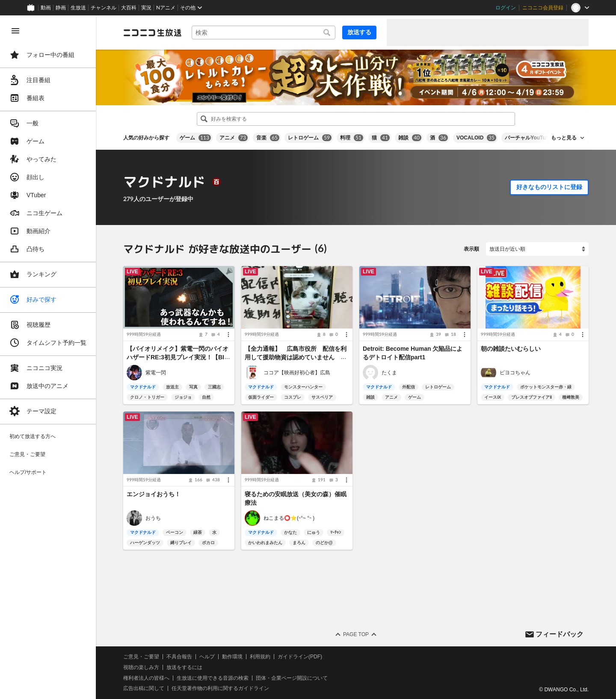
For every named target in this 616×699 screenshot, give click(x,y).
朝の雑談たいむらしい (511, 349)
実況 (146, 8)
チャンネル (104, 8)
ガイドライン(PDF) (300, 657)
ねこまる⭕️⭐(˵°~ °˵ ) (289, 518)
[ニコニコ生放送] (152, 33)
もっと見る (564, 138)
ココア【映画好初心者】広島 (297, 373)
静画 (61, 8)
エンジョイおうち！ (154, 494)
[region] (48, 357)
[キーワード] (264, 33)
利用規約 (260, 657)
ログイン (506, 8)
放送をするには (184, 667)
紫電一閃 (156, 373)
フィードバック (560, 634)
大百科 (129, 8)
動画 (46, 8)
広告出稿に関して (144, 688)
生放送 (78, 8)
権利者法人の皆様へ (146, 678)
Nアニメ (166, 8)
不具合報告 (179, 657)
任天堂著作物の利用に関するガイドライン (220, 688)
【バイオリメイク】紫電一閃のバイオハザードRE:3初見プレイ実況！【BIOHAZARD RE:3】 (178, 358)
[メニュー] (228, 335)
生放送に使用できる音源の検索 (213, 678)
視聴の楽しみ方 (141, 667)
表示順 (471, 249)
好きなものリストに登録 (549, 187)
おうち (153, 518)
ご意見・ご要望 (141, 657)
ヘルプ (207, 657)
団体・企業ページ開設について (292, 678)
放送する (359, 32)
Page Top (356, 634)
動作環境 (232, 657)
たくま (389, 373)
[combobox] (264, 33)
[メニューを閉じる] (15, 31)
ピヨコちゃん (515, 373)
